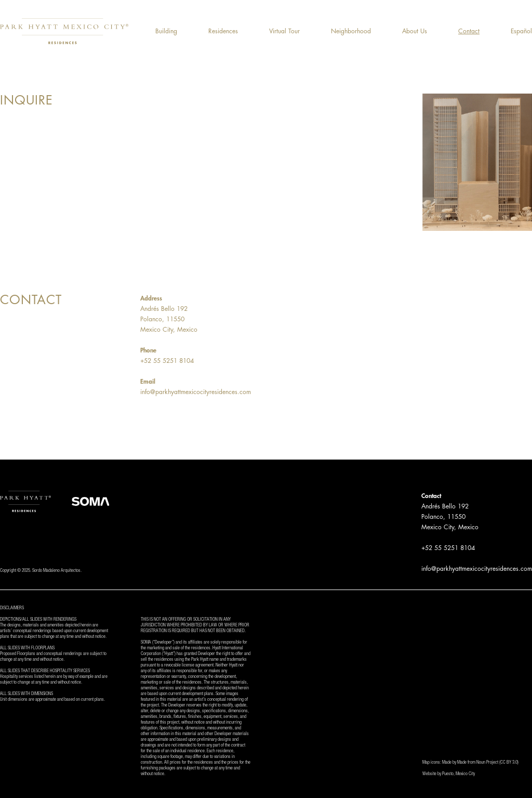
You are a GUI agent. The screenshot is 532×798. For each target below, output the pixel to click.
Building (166, 31)
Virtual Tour (284, 31)
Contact (469, 31)
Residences (223, 31)
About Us (415, 31)
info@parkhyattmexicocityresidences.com (196, 392)
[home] (64, 31)
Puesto (448, 774)
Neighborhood (351, 31)
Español (521, 31)
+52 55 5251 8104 (167, 361)
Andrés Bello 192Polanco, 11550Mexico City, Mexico (169, 319)
